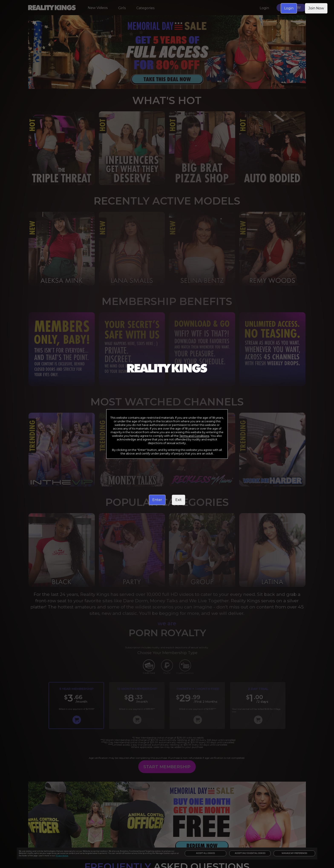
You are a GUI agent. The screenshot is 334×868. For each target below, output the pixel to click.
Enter (157, 500)
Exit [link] (179, 500)
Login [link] (289, 8)
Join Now (316, 8)
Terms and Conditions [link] (194, 436)
